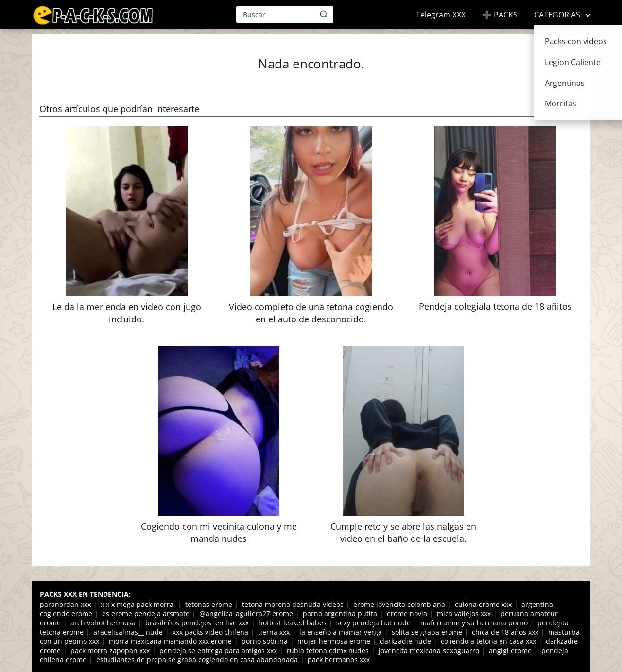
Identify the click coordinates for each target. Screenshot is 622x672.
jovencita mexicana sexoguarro (429, 650)
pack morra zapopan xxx (110, 650)
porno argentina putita (340, 613)
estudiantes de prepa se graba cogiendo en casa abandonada (197, 660)
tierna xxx (274, 632)
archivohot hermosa (103, 623)
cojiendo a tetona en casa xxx (488, 641)
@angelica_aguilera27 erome (246, 613)
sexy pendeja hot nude (373, 623)
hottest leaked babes (293, 623)
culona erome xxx (483, 604)
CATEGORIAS (557, 15)
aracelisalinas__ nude (128, 632)
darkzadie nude (406, 641)
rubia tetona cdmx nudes (328, 650)
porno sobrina (265, 641)
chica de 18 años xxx (505, 632)
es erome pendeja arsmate (146, 613)
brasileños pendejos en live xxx (197, 623)
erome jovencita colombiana (399, 604)
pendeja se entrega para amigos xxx (218, 650)
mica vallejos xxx (464, 613)
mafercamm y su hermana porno (474, 623)
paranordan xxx (65, 604)
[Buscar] (324, 14)
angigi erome (510, 650)
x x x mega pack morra (138, 604)
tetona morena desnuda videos (293, 604)
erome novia (407, 613)
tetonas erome (209, 604)
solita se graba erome (427, 632)
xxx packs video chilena (210, 632)
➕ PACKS (500, 15)
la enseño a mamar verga (341, 632)
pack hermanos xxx (339, 660)
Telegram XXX (441, 15)
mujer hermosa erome (334, 641)
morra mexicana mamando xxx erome (170, 641)
